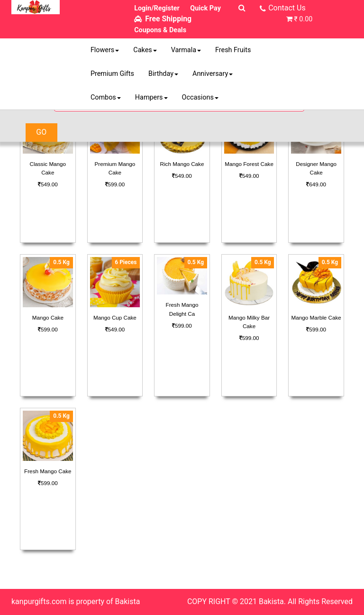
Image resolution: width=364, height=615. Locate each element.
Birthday (163, 74)
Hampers (151, 97)
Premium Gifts (112, 74)
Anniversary (213, 74)
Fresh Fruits (233, 50)
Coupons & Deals (160, 30)
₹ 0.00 (303, 19)
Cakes (145, 50)
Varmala (186, 50)
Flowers (105, 50)
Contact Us (287, 8)
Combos (106, 97)
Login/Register (157, 8)
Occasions (200, 97)
